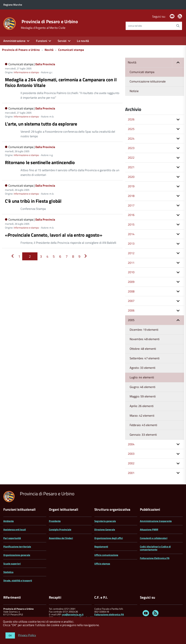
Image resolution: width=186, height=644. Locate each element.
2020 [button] (131, 177)
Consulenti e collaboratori (154, 538)
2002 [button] (131, 463)
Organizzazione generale (17, 555)
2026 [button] (131, 119)
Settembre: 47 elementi (145, 358)
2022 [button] (131, 158)
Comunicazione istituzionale (148, 81)
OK (10, 635)
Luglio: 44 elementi (142, 377)
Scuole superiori (12, 564)
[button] (178, 63)
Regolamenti (101, 547)
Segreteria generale (105, 521)
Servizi (62, 41)
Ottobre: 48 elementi (143, 349)
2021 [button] (131, 167)
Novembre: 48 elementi (145, 339)
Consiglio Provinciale (60, 529)
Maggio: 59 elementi (143, 396)
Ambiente (9, 521)
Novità (49, 50)
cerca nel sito (135, 26)
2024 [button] (131, 139)
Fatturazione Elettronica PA (155, 558)
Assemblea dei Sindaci (61, 538)
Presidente (55, 521)
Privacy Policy (27, 635)
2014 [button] (131, 234)
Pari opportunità (12, 538)
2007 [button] (131, 301)
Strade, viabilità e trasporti (18, 580)
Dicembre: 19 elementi (144, 330)
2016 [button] (131, 215)
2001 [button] (131, 473)
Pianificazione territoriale (17, 547)
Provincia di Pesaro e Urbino (50, 22)
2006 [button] (131, 310)
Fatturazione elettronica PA (109, 614)
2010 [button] (131, 272)
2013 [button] (131, 244)
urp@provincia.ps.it (73, 614)
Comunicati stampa (71, 50)
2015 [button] (131, 224)
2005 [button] (131, 320)
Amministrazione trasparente (156, 521)
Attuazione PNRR (149, 529)
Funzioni (42, 41)
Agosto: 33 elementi (142, 368)
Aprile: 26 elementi (142, 406)
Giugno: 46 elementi (142, 387)
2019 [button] (131, 186)
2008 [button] (131, 291)
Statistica (8, 572)
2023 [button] (131, 148)
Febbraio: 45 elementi (143, 425)
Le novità (83, 41)
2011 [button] (131, 263)
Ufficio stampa (102, 564)
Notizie (134, 91)
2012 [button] (131, 253)
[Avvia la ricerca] (178, 26)
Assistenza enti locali (15, 529)
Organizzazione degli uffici (109, 538)
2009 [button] (131, 282)
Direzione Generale (105, 529)
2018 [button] (131, 196)
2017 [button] (131, 205)
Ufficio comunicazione (106, 555)
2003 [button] (131, 454)
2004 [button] (131, 444)
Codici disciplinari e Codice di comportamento (155, 548)
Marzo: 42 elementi (142, 416)
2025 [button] (131, 129)
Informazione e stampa (26, 72)
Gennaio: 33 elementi (143, 435)
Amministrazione (14, 41)
